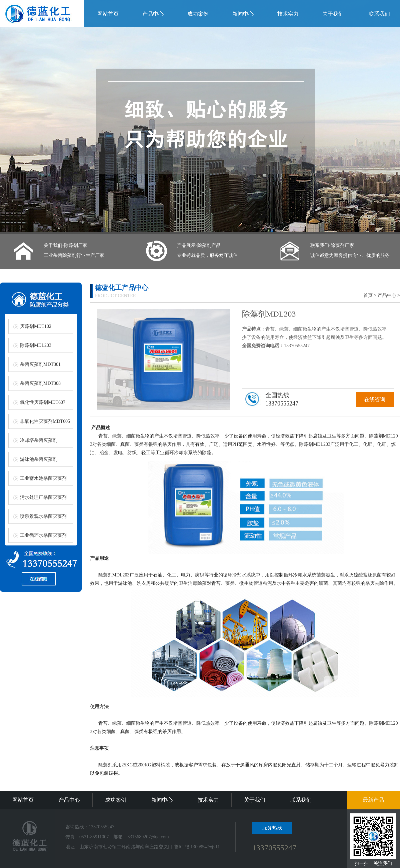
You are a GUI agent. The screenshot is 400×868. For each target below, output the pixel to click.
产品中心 (153, 14)
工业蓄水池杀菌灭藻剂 (43, 478)
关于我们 (333, 14)
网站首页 (108, 14)
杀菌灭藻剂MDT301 (40, 364)
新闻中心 (243, 14)
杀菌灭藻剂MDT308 (40, 383)
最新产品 (373, 800)
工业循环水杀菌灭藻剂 (43, 535)
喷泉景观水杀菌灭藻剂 (43, 516)
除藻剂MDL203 (36, 345)
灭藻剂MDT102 (36, 326)
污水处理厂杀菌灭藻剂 (43, 497)
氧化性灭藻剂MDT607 (43, 402)
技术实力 (288, 14)
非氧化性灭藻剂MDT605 (45, 421)
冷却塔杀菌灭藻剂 (39, 440)
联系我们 (379, 14)
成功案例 (198, 14)
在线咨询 (375, 399)
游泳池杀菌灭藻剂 (39, 459)
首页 (368, 295)
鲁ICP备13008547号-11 (197, 847)
